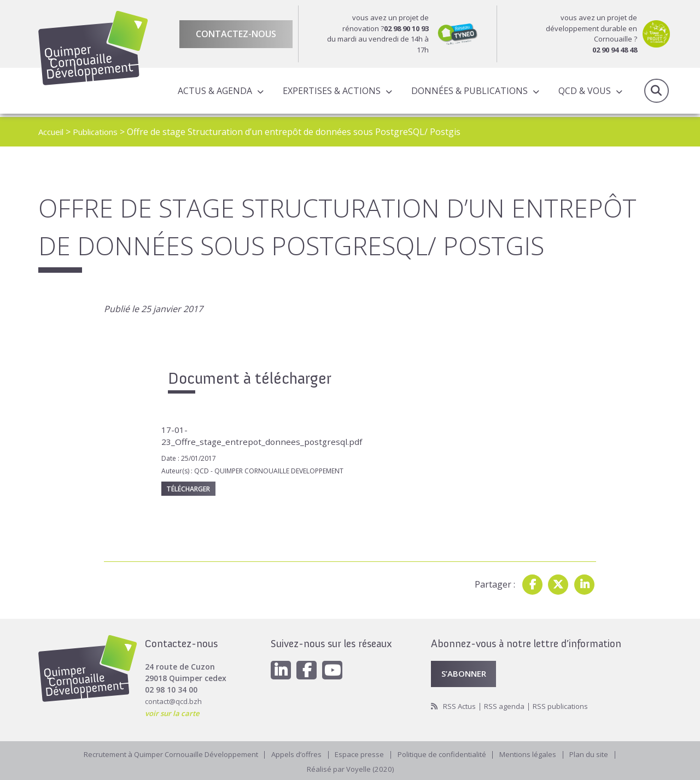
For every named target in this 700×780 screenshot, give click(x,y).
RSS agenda (508, 705)
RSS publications (566, 705)
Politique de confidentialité (447, 755)
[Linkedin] (282, 668)
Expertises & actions (330, 92)
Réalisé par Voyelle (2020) (350, 769)
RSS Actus (461, 705)
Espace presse (361, 755)
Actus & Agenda (213, 92)
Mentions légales (538, 755)
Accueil (52, 132)
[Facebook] (309, 668)
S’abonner (466, 672)
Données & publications (468, 92)
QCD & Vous (583, 92)
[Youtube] (336, 668)
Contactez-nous (236, 34)
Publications (101, 132)
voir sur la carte (174, 710)
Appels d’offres (296, 755)
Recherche (656, 92)
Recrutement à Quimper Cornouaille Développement (163, 755)
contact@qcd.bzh (175, 699)
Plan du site (602, 755)
